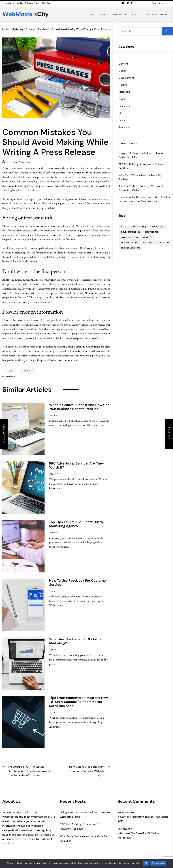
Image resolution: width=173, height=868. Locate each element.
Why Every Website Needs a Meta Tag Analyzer (140, 177)
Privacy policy (158, 863)
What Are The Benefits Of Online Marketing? (138, 836)
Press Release (9, 376)
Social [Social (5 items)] (163, 243)
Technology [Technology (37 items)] (130, 248)
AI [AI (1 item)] (124, 227)
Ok (146, 863)
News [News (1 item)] (148, 237)
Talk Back (47, 3)
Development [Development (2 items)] (130, 232)
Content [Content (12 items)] (139, 227)
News (122, 99)
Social (136, 15)
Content (123, 64)
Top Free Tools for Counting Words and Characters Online (141, 188)
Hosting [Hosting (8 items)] (152, 232)
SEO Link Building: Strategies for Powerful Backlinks (142, 166)
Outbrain (123, 829)
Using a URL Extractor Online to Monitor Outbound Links (141, 155)
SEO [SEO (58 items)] (148, 243)
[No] (169, 863)
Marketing (150, 15)
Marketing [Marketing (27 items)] (129, 237)
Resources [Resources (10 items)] (129, 243)
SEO (127, 15)
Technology (115, 15)
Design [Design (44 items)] (158, 227)
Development (126, 78)
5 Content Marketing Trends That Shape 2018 (143, 819)
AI (120, 57)
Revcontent (125, 812)
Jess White (12, 162)
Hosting (123, 85)
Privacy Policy (33, 3)
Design (102, 15)
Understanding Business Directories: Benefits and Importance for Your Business (144, 199)
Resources (125, 106)
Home (8, 3)
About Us (18, 3)
